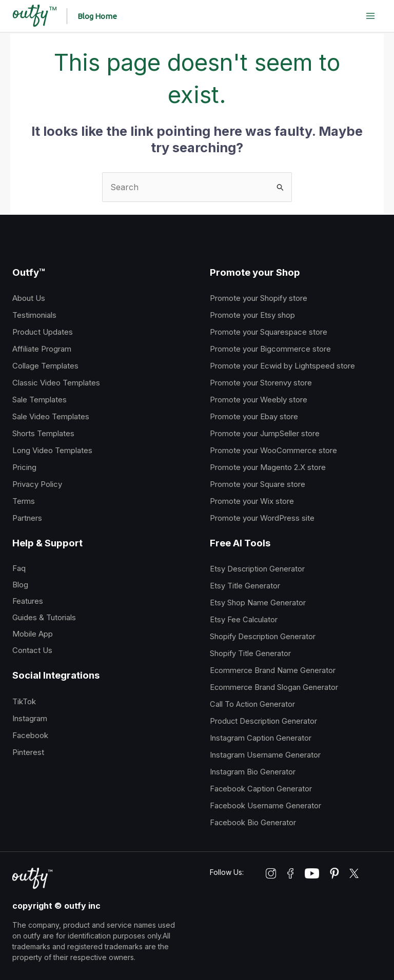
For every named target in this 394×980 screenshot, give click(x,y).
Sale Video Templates (51, 416)
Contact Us (32, 650)
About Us (29, 298)
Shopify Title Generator (250, 654)
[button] (98, 16)
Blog (20, 585)
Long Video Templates (52, 450)
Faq (19, 568)
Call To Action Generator (252, 704)
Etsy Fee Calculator (244, 620)
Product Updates (43, 332)
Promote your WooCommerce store (273, 450)
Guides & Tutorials (44, 617)
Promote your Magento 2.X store (268, 467)
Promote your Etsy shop (252, 315)
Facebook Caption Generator (261, 789)
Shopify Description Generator (263, 637)
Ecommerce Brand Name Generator (273, 670)
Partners (27, 518)
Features (28, 601)
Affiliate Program (42, 349)
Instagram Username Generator (265, 755)
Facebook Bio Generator (253, 823)
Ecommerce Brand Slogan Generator (274, 687)
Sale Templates (40, 400)
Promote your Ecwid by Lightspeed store (282, 366)
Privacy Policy (37, 484)
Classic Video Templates (56, 383)
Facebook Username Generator (265, 806)
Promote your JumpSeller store (265, 433)
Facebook (30, 735)
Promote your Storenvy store (261, 383)
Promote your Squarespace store (269, 332)
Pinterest (28, 752)
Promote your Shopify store (259, 298)
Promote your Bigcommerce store (270, 349)
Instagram (30, 718)
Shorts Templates (43, 433)
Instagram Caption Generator (261, 738)
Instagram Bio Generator (253, 772)
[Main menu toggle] (370, 16)
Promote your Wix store (252, 501)
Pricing (24, 467)
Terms (24, 501)
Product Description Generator (263, 721)
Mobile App (33, 634)
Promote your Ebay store (254, 416)
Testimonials (34, 315)
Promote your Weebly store (259, 400)
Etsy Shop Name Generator (258, 603)
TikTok (24, 701)
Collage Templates (45, 366)
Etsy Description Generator (257, 569)
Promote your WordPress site (262, 518)
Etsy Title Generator (245, 586)
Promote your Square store (258, 484)
